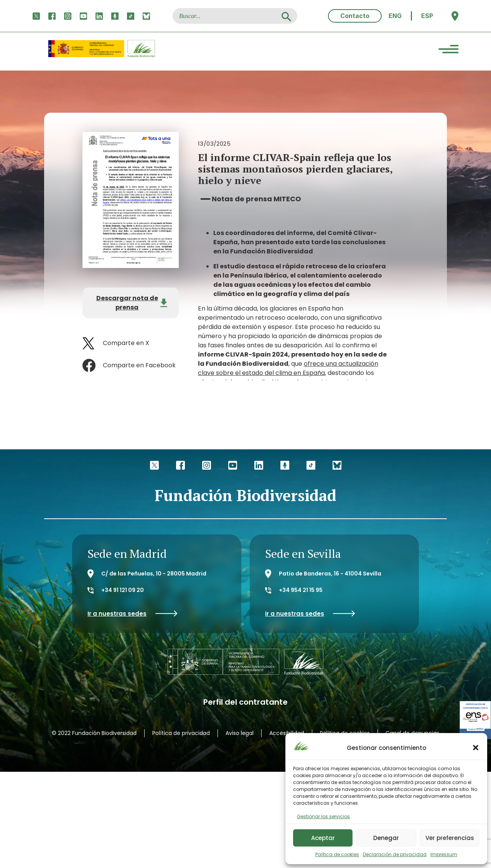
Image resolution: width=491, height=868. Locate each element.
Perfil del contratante (245, 702)
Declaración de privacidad (395, 854)
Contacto (355, 16)
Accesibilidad (287, 733)
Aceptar (323, 838)
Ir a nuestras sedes (133, 614)
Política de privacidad (181, 733)
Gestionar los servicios (323, 816)
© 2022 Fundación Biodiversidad (94, 733)
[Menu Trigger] (448, 50)
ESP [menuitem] (427, 16)
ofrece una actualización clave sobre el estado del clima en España (288, 368)
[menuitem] (395, 16)
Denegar (386, 838)
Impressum (444, 854)
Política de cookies (337, 854)
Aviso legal (240, 733)
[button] (476, 748)
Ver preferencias (450, 838)
